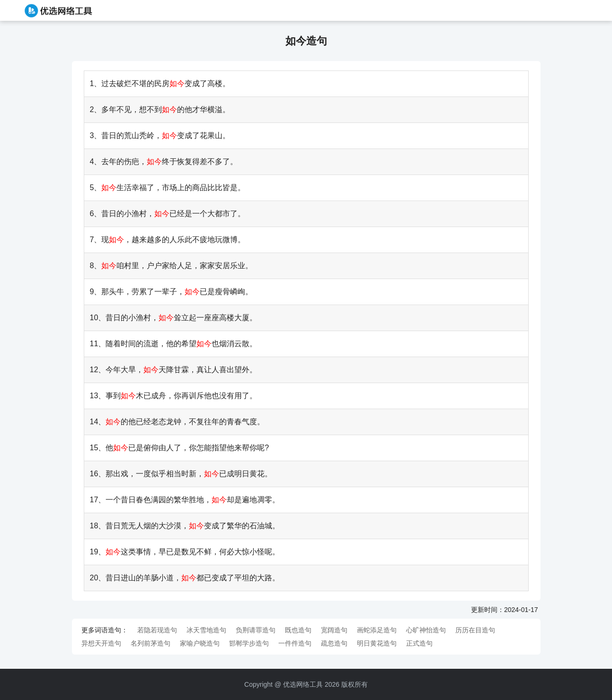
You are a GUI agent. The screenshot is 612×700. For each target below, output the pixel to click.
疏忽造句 (334, 643)
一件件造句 (295, 643)
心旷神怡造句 (426, 630)
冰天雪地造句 (206, 630)
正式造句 (419, 643)
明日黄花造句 (377, 643)
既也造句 (298, 630)
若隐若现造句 (157, 630)
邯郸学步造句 (249, 643)
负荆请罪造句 (256, 630)
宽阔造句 (334, 630)
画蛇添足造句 (377, 630)
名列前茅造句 (151, 643)
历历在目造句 (475, 630)
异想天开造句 (101, 643)
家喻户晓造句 (200, 643)
